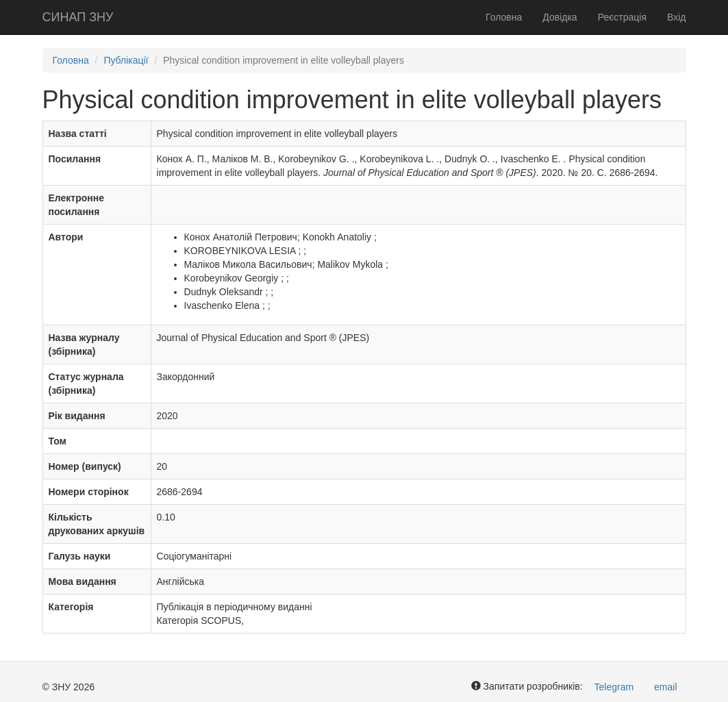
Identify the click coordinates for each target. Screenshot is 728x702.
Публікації (126, 60)
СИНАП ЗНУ (78, 17)
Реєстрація (622, 17)
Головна (504, 17)
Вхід (676, 17)
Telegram (614, 687)
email (665, 687)
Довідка (560, 17)
